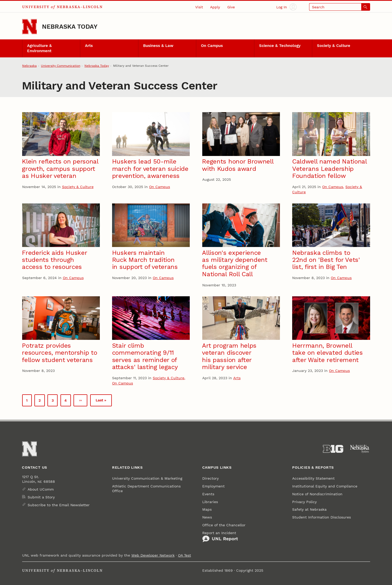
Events (208, 494)
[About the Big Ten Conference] (333, 449)
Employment (213, 486)
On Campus (212, 46)
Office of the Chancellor (224, 525)
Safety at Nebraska (309, 509)
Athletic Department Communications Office (146, 488)
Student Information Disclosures (321, 517)
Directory (210, 478)
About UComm (41, 489)
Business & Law (158, 46)
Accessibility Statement (313, 478)
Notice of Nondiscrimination (317, 494)
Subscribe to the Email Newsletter (59, 505)
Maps (207, 509)
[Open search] (340, 7)
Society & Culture (334, 46)
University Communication (61, 66)
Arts (89, 46)
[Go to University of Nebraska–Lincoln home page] (30, 27)
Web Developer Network (153, 555)
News (207, 517)
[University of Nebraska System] (360, 449)
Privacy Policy (304, 502)
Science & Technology (280, 46)
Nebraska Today (70, 26)
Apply (215, 7)
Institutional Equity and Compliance (325, 486)
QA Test (185, 555)
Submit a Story (41, 497)
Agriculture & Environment (39, 48)
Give (231, 7)
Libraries (210, 502)
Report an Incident (220, 537)
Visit (199, 7)
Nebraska (29, 66)
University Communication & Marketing (147, 478)
